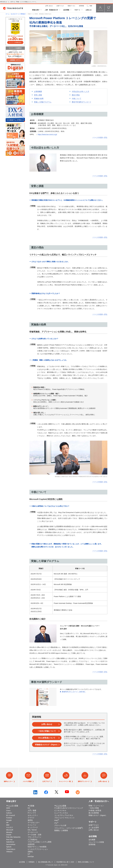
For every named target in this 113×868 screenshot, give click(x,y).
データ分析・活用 (34, 835)
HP (7, 823)
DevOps (31, 856)
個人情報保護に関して (46, 862)
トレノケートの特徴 (96, 842)
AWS (8, 808)
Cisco (8, 810)
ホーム (8, 14)
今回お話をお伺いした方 (80, 91)
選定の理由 (76, 95)
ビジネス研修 (61, 806)
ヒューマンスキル (61, 813)
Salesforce (10, 842)
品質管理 (31, 844)
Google (9, 820)
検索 (91, 6)
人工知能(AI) (32, 839)
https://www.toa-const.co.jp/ (47, 134)
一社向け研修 (94, 808)
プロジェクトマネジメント (65, 818)
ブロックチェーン (34, 837)
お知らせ (89, 10)
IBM (8, 825)
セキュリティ (33, 815)
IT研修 (32, 806)
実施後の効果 (39, 98)
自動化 (30, 852)
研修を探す (36, 10)
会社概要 (92, 840)
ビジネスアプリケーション (38, 849)
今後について (77, 98)
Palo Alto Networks (13, 837)
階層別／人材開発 (61, 830)
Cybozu (9, 813)
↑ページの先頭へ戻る (100, 137)
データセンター (34, 823)
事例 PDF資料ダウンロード (81, 102)
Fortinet (9, 818)
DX (29, 808)
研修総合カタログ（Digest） (47, 745)
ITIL (56, 823)
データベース (33, 832)
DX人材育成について (47, 738)
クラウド (31, 818)
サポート (77, 10)
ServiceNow (11, 844)
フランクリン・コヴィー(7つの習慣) (69, 828)
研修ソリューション (96, 806)
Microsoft (10, 830)
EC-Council (11, 815)
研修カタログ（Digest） (98, 815)
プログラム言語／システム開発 (40, 842)
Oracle (9, 835)
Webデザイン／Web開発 (37, 847)
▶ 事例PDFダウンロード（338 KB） (73, 692)
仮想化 (30, 820)
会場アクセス (60, 6)
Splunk (9, 847)
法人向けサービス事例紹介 (18, 14)
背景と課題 (38, 95)
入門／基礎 (32, 810)
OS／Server (32, 830)
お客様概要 (38, 91)
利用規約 (32, 862)
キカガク (10, 827)
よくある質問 (94, 828)
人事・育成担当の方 (51, 10)
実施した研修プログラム (43, 102)
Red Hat (9, 839)
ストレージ (32, 825)
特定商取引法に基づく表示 (65, 862)
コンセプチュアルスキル (64, 815)
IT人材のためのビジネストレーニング (69, 808)
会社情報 (66, 10)
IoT (29, 854)
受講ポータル (71, 6)
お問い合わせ (49, 6)
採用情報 (81, 6)
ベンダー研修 (13, 806)
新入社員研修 (94, 813)
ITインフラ (32, 813)
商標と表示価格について (86, 862)
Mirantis (9, 832)
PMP (57, 820)
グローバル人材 (60, 825)
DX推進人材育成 (95, 810)
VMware (9, 852)
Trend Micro (11, 849)
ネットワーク (33, 827)
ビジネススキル (60, 810)
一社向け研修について (47, 731)
